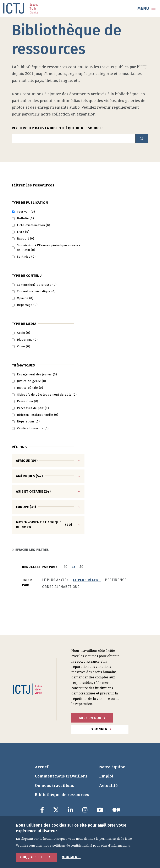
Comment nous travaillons (61, 776)
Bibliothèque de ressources (62, 795)
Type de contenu (27, 276)
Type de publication (30, 203)
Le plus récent (87, 580)
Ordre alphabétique (61, 587)
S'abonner (98, 729)
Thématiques (23, 365)
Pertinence (116, 580)
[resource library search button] (142, 138)
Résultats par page (40, 567)
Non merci (71, 857)
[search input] (73, 138)
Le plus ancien (56, 580)
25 (74, 567)
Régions (19, 447)
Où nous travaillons (54, 785)
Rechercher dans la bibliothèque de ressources (58, 128)
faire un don (90, 718)
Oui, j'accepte (32, 857)
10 (66, 567)
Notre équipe (112, 767)
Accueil (42, 767)
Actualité (108, 785)
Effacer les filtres (30, 550)
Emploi (106, 776)
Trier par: (27, 582)
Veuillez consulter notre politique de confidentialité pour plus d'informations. (73, 846)
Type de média (24, 324)
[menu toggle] (147, 8)
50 (81, 567)
